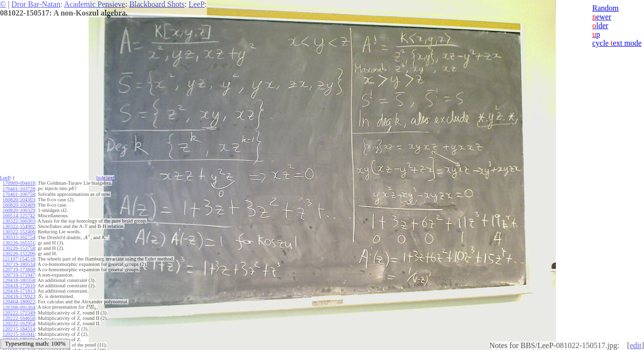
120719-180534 (19, 263)
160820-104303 (19, 199)
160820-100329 (19, 210)
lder (600, 26)
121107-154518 (18, 258)
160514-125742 (19, 215)
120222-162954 (19, 322)
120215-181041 (19, 333)
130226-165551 (19, 242)
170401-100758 (19, 194)
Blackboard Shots (157, 4)
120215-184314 (19, 327)
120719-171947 (19, 274)
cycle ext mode (617, 43)
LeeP (196, 4)
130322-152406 (19, 231)
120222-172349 (19, 311)
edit (636, 345)
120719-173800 (19, 269)
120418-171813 (19, 290)
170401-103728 (19, 188)
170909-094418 (19, 183)
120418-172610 (19, 285)
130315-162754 (19, 236)
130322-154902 (19, 226)
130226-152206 (19, 253)
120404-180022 (19, 301)
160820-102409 (19, 204)
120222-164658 (19, 317)
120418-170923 (19, 295)
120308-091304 (19, 306)
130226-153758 (19, 247)
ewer (602, 17)
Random (606, 8)
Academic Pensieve (94, 4)
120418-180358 (19, 279)
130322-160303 (19, 220)
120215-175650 (19, 338)
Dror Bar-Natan (36, 4)
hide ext (105, 178)
